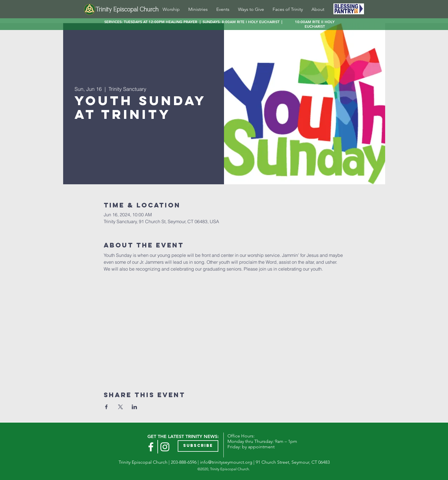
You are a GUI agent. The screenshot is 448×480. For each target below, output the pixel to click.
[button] (198, 446)
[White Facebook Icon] (151, 447)
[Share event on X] (120, 407)
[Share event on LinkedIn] (134, 407)
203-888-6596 (184, 462)
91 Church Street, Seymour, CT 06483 (293, 462)
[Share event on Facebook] (106, 407)
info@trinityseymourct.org (226, 462)
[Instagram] (165, 447)
